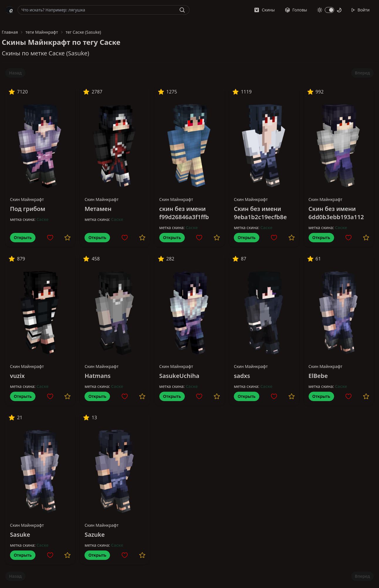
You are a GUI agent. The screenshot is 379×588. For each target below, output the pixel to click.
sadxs (242, 376)
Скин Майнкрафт (27, 199)
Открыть (23, 237)
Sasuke (20, 535)
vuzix (17, 376)
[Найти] (182, 10)
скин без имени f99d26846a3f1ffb (184, 213)
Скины (264, 10)
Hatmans (97, 376)
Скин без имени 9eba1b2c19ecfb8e (260, 213)
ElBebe (318, 376)
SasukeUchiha (179, 376)
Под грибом (28, 209)
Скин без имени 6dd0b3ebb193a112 (336, 213)
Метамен (98, 209)
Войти (360, 10)
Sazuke (95, 535)
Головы (296, 10)
